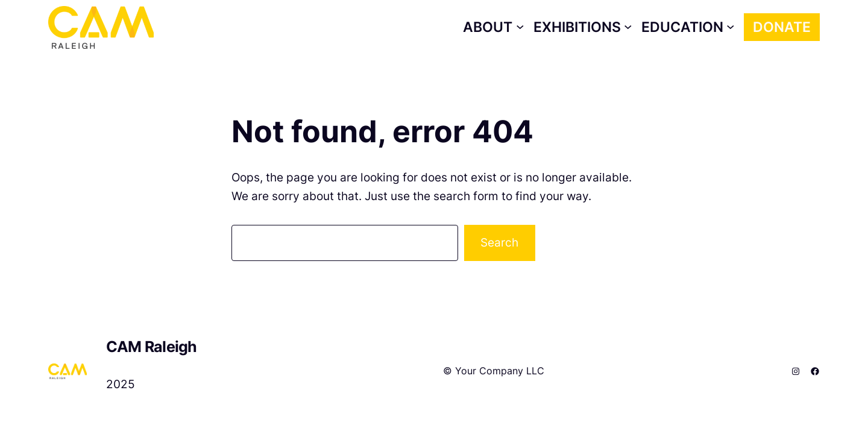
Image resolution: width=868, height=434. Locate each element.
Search (499, 242)
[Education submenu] (688, 27)
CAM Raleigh (152, 347)
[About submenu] (493, 27)
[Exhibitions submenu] (583, 27)
